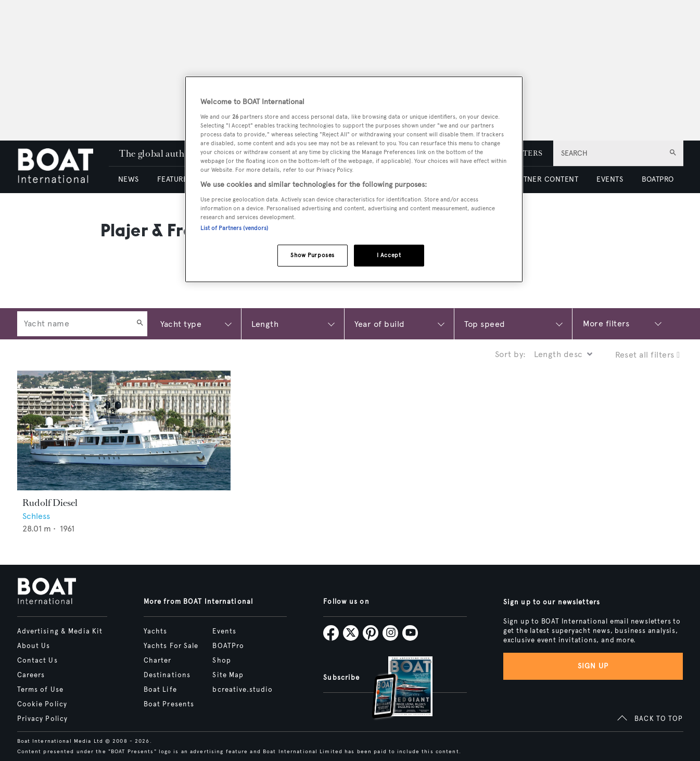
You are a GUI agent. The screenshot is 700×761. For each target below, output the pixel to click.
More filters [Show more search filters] (606, 324)
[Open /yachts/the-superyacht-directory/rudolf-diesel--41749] (124, 431)
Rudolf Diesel (50, 503)
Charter (158, 661)
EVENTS (610, 179)
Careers (31, 675)
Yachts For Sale (171, 646)
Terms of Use (40, 690)
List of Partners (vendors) (234, 228)
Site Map (228, 675)
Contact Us (37, 661)
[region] (354, 179)
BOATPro (228, 646)
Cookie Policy (42, 704)
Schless (36, 516)
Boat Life (160, 690)
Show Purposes (312, 255)
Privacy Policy (43, 719)
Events (224, 631)
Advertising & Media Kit (60, 631)
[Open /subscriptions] (393, 689)
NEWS (129, 179)
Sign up (593, 666)
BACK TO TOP (659, 719)
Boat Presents (169, 704)
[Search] (140, 324)
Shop (221, 661)
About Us (34, 646)
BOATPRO (658, 179)
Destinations (167, 675)
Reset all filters (648, 355)
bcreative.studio (243, 690)
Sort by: (511, 354)
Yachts (156, 631)
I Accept (389, 255)
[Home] (63, 167)
